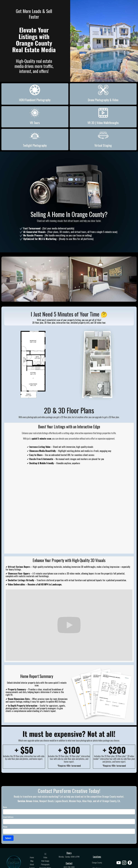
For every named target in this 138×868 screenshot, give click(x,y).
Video (45, 857)
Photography (45, 864)
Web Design (45, 861)
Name (5, 807)
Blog (32, 861)
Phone (5, 827)
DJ (45, 854)
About (32, 864)
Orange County (97, 862)
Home (32, 857)
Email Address (8, 817)
